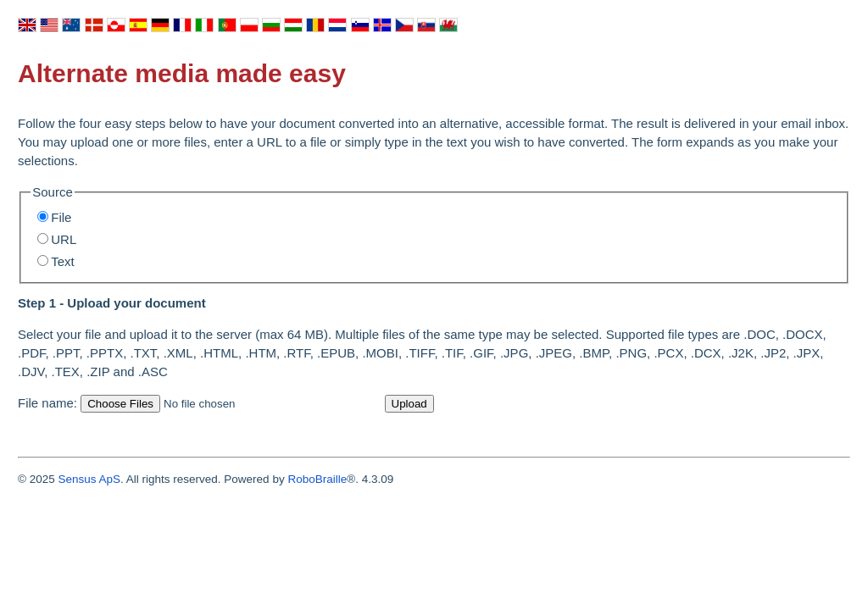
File (61, 217)
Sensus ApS (89, 479)
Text (63, 261)
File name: (47, 403)
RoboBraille (317, 479)
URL (64, 239)
